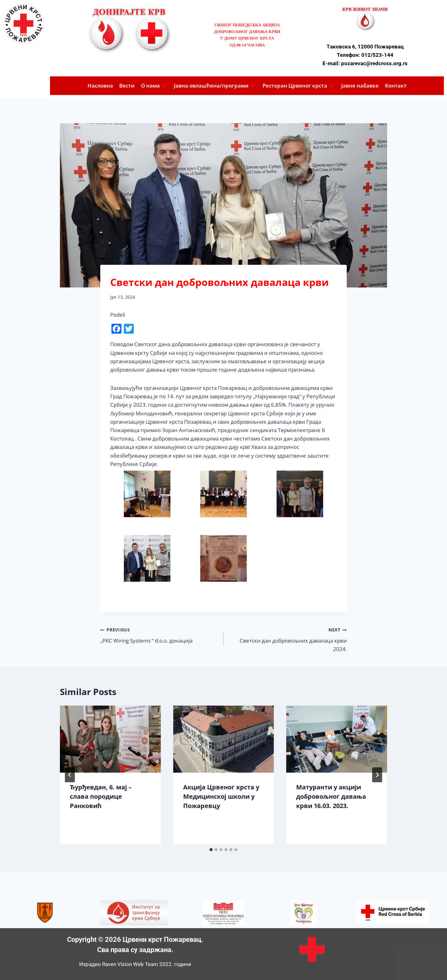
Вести (127, 86)
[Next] (377, 775)
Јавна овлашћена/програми (214, 86)
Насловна (100, 86)
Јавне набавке (360, 86)
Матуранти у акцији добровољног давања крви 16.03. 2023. (331, 796)
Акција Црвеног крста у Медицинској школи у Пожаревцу (221, 796)
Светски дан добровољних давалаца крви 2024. (288, 639)
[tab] (211, 850)
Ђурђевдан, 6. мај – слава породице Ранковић (101, 796)
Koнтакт (396, 86)
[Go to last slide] (70, 775)
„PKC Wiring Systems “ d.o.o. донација (159, 635)
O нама (154, 86)
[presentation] (110, 739)
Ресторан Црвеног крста (298, 86)
